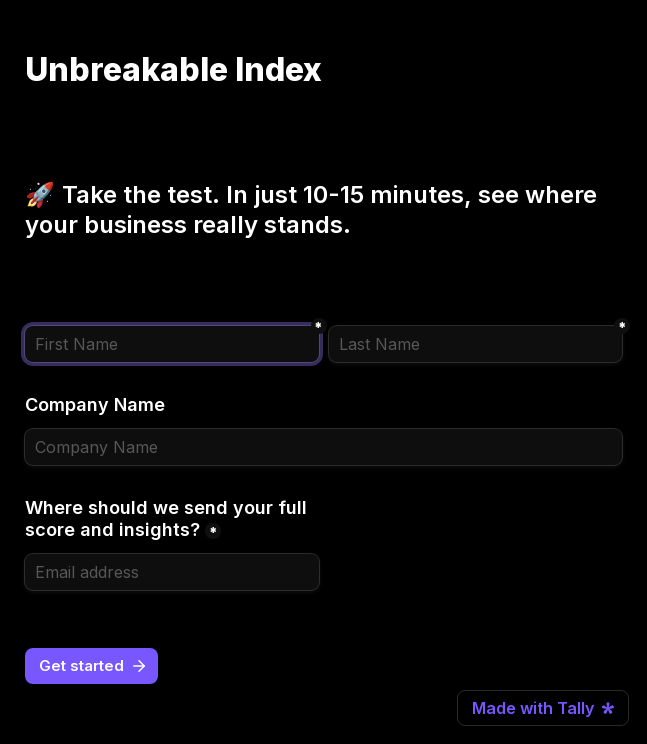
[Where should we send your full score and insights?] (172, 572)
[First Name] (172, 344)
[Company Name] (323, 447)
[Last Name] (476, 344)
